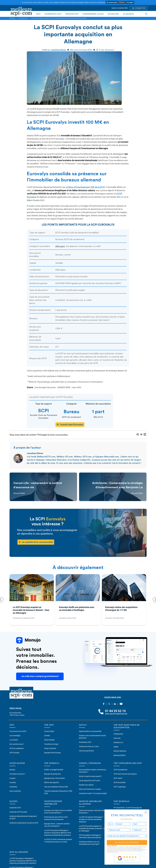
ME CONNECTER (139, 8)
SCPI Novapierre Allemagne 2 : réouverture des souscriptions (90, 836)
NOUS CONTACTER (120, 8)
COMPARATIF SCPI (53, 14)
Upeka (116, 747)
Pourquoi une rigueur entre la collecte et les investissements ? (58, 812)
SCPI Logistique (120, 787)
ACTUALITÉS (113, 14)
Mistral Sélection (120, 751)
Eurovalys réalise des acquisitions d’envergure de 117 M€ (121, 609)
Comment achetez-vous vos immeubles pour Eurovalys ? (89, 843)
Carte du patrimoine (86, 751)
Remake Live (118, 742)
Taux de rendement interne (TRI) (56, 787)
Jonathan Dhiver (59, 50)
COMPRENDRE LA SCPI (93, 14)
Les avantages (15, 735)
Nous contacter (15, 791)
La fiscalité (14, 740)
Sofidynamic (118, 734)
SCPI (38, 14)
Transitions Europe (51, 744)
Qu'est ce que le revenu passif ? (90, 776)
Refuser (122, 2)
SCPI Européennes (120, 770)
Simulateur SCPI (85, 742)
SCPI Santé (118, 778)
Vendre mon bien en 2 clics (89, 746)
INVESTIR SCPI (72, 14)
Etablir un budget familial (54, 770)
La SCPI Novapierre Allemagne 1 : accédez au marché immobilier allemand (91, 819)
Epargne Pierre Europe (52, 753)
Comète (47, 735)
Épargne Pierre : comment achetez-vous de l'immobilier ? (57, 825)
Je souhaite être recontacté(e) (36, 542)
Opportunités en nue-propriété (90, 731)
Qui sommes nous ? (17, 744)
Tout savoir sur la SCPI (18, 731)
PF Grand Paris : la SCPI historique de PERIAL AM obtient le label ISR (128, 809)
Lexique (12, 778)
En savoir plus (112, 2)
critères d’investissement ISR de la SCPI (85, 187)
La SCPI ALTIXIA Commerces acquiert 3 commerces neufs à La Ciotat (58, 841)
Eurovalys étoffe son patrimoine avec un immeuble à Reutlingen (77, 609)
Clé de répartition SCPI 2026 (89, 781)
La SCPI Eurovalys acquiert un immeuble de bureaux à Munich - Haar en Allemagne (31, 610)
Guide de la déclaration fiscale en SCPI (24, 823)
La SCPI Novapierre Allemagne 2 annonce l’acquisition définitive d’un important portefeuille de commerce (58, 833)
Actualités (13, 787)
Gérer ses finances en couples (90, 789)
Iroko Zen (117, 738)
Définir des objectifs (52, 782)
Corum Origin (49, 731)
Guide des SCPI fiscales (18, 812)
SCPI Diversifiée (120, 782)
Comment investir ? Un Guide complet (93, 793)
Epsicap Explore (120, 755)
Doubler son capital (86, 785)
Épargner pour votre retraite (54, 778)
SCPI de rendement (17, 748)
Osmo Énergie (49, 740)
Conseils (13, 782)
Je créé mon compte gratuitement (40, 676)
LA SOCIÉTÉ (128, 14)
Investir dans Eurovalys (70, 424)
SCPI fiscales (14, 753)
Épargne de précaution (53, 774)
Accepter (130, 2)
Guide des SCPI (15, 808)
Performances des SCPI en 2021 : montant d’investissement (56, 818)
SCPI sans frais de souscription (125, 774)
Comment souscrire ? (17, 774)
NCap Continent (50, 748)
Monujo (12, 770)
